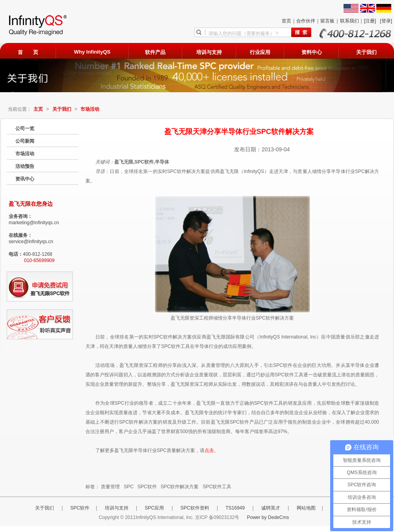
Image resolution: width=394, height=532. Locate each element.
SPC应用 (155, 508)
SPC (129, 487)
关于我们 (366, 52)
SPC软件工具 (217, 487)
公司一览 (25, 128)
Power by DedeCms (268, 517)
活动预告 (25, 166)
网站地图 (306, 508)
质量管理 (110, 487)
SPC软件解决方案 (180, 487)
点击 (209, 450)
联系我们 (349, 21)
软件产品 (155, 52)
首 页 (28, 52)
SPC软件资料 (195, 508)
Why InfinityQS (92, 52)
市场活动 (90, 109)
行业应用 (260, 52)
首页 (286, 21)
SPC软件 (147, 487)
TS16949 (236, 508)
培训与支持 (209, 52)
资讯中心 (25, 179)
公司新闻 (25, 141)
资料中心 (312, 52)
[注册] (370, 21)
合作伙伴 (306, 21)
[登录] (386, 21)
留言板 (327, 21)
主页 (38, 109)
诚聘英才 (271, 508)
